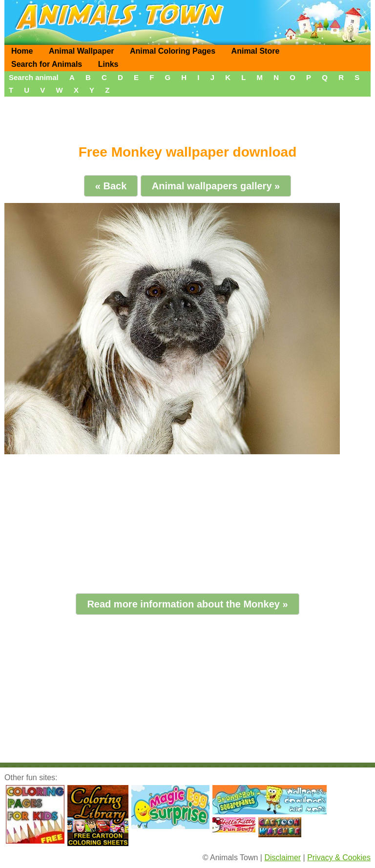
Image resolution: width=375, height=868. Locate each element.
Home (22, 51)
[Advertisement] (187, 117)
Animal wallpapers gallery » (216, 186)
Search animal (34, 77)
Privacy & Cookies (339, 858)
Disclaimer (282, 858)
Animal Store (256, 51)
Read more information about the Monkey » (187, 604)
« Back (111, 186)
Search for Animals (47, 64)
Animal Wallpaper (82, 51)
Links (108, 64)
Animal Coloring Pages (173, 51)
